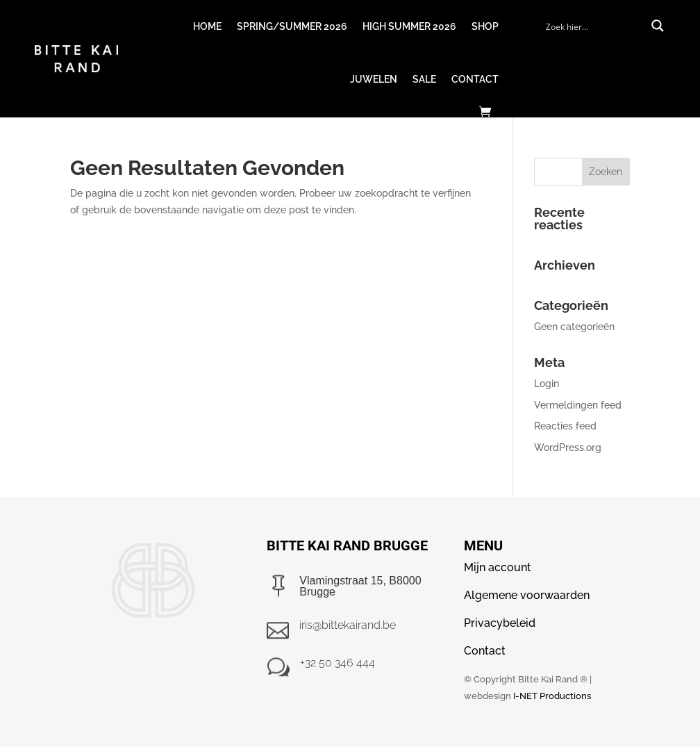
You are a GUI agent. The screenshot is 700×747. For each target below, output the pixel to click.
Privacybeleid (500, 623)
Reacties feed (565, 426)
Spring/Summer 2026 (292, 26)
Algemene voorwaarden (527, 595)
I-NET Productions (552, 696)
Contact (475, 79)
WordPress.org (568, 448)
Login (547, 384)
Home (207, 26)
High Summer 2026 (409, 26)
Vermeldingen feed (578, 405)
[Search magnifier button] (658, 26)
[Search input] (594, 26)
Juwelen (374, 79)
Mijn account (498, 567)
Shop (485, 26)
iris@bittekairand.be (348, 625)
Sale (424, 79)
